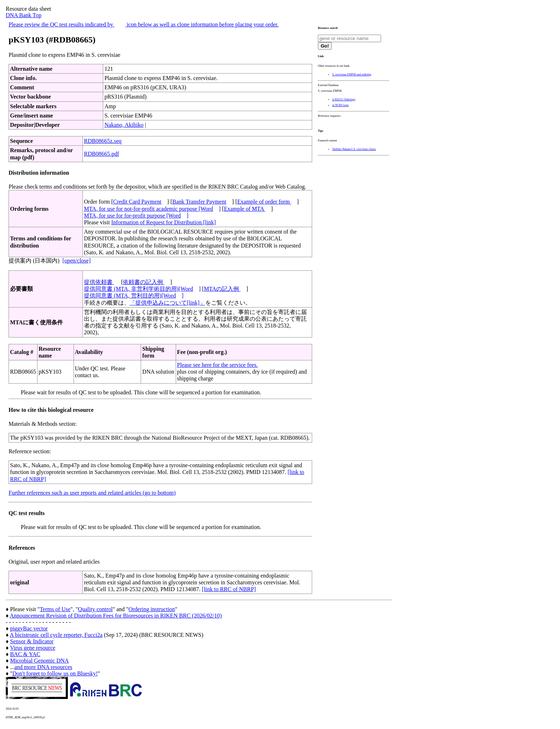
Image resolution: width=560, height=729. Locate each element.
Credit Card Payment (137, 202)
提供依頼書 (99, 282)
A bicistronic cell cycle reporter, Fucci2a (56, 635)
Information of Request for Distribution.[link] (163, 222)
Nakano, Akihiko (124, 125)
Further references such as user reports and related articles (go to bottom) (92, 493)
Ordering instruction (152, 609)
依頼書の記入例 (144, 282)
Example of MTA (245, 209)
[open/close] (77, 261)
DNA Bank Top (24, 15)
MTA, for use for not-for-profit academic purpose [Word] (152, 209)
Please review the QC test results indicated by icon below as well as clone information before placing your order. (144, 24)
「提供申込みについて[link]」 (167, 303)
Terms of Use (55, 609)
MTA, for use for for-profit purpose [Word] (136, 216)
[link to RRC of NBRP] (229, 589)
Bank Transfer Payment (199, 202)
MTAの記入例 (222, 289)
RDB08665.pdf (101, 154)
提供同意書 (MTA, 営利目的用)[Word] (134, 296)
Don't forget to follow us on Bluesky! (55, 673)
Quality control (95, 609)
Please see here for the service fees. (217, 365)
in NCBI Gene (340, 105)
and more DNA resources (43, 667)
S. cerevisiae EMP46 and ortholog (352, 74)
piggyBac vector (29, 628)
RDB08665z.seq (103, 141)
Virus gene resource (33, 648)
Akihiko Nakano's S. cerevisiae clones (354, 149)
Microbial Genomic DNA (39, 661)
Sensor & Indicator (32, 641)
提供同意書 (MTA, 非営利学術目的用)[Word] (142, 289)
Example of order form (264, 202)
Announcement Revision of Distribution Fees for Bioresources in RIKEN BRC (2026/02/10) (116, 616)
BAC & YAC (25, 654)
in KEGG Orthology (344, 99)
